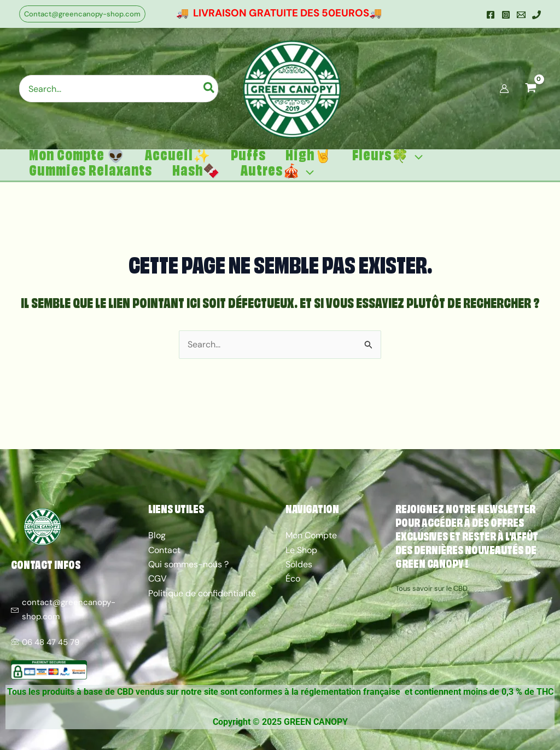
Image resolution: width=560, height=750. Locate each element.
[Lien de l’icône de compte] (504, 89)
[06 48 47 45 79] (74, 637)
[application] (404, 162)
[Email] (521, 15)
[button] (82, 14)
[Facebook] (491, 15)
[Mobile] (536, 15)
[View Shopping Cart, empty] (530, 89)
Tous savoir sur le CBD (431, 589)
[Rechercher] (209, 89)
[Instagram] (506, 15)
